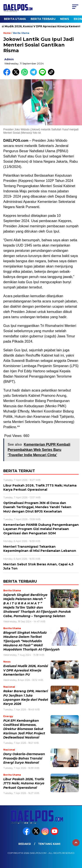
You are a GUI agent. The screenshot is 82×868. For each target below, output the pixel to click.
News (65, 19)
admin (9, 59)
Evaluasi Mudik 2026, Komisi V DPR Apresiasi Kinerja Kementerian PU (26, 670)
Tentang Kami (49, 844)
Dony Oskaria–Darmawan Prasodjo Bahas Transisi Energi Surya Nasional (24, 758)
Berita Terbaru (43, 19)
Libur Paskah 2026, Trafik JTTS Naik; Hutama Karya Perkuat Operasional (24, 783)
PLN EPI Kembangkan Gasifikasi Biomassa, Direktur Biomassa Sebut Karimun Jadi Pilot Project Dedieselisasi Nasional (24, 729)
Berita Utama (15, 19)
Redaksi (25, 844)
